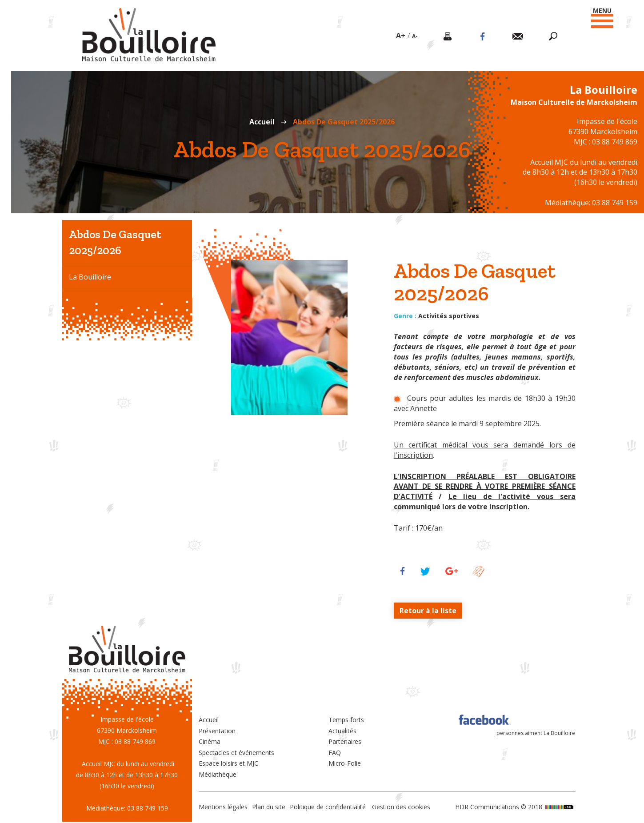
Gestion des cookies (401, 807)
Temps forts (346, 720)
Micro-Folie (345, 764)
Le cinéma (86, 325)
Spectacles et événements (236, 753)
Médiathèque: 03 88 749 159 (591, 203)
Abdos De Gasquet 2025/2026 (115, 242)
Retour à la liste (428, 611)
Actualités (342, 731)
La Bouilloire (90, 277)
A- (414, 36)
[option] (289, 338)
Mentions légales (223, 807)
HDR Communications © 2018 (515, 807)
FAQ (335, 753)
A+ (400, 36)
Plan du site (269, 807)
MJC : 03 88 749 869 (606, 142)
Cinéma (210, 742)
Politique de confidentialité (328, 807)
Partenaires (345, 742)
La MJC (80, 301)
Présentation (217, 731)
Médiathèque (218, 774)
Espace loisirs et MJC (228, 764)
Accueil (262, 122)
